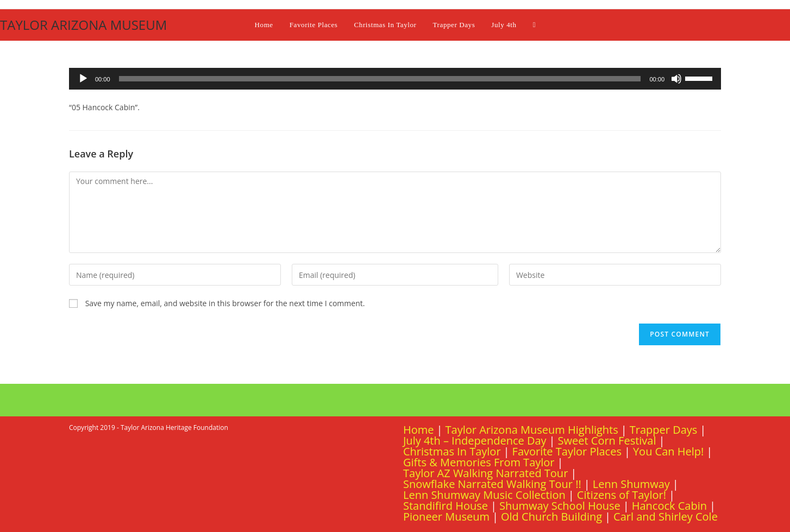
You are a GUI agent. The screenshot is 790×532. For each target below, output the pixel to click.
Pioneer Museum (446, 517)
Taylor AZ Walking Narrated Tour (485, 473)
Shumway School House (560, 506)
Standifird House (446, 506)
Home (419, 430)
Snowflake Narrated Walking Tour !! (492, 484)
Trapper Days (664, 430)
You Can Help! (668, 451)
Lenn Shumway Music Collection (484, 495)
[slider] (380, 79)
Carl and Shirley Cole (666, 517)
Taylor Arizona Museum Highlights (532, 430)
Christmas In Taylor (452, 451)
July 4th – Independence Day (475, 441)
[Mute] (676, 79)
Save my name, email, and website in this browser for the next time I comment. (225, 303)
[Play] (83, 79)
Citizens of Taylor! (622, 495)
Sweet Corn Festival (607, 441)
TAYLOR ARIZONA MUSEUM (83, 25)
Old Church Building (551, 517)
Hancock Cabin (669, 506)
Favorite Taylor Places (567, 451)
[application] (395, 79)
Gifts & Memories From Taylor (479, 462)
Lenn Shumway (631, 484)
